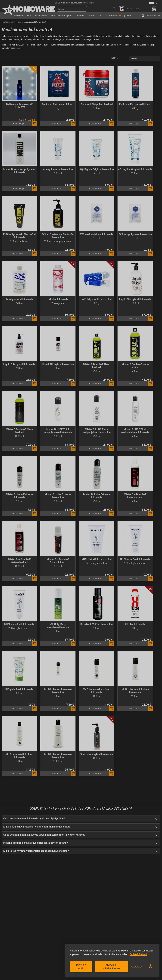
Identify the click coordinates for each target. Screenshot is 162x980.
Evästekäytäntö (138, 954)
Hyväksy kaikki (81, 967)
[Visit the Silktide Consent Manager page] (151, 966)
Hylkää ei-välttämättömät (112, 967)
